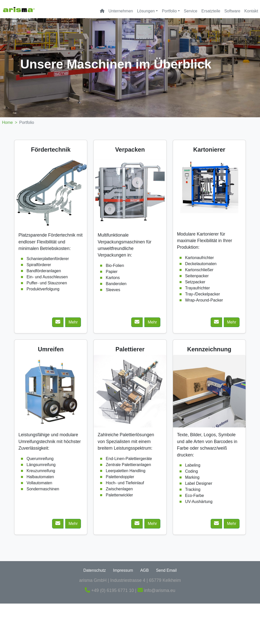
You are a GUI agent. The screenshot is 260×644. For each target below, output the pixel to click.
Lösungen (146, 11)
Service (191, 11)
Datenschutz (94, 570)
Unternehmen (121, 11)
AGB (144, 570)
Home (11, 122)
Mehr (73, 322)
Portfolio (169, 11)
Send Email (166, 570)
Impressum (123, 570)
